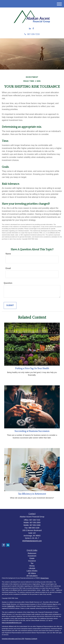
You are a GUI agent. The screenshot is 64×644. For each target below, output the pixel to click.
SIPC (13, 606)
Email (8, 268)
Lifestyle (32, 568)
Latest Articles (32, 571)
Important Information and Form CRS (13, 639)
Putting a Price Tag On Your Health (32, 369)
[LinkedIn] (30, 29)
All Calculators (32, 576)
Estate (32, 558)
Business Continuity (31, 639)
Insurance (32, 561)
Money (32, 566)
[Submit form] (10, 305)
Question (8, 283)
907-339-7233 (32, 34)
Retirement (32, 553)
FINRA (9, 606)
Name (8, 254)
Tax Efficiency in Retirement (32, 494)
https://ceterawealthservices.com (12, 623)
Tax (32, 563)
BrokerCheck (45, 578)
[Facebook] (33, 29)
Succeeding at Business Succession (32, 431)
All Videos (32, 573)
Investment (32, 556)
